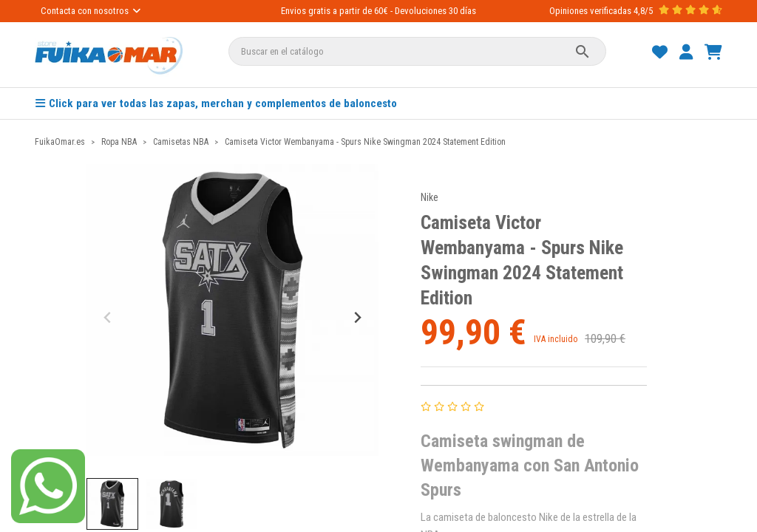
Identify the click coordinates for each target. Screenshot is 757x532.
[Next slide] (357, 317)
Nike (430, 197)
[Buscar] (418, 51)
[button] (112, 504)
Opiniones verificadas (590, 11)
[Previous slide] (108, 317)
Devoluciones (421, 11)
